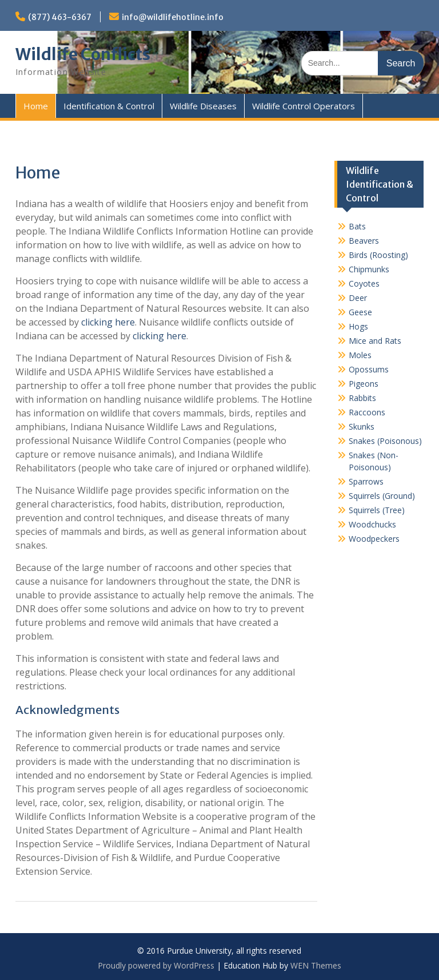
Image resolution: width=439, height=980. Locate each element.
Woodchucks (372, 524)
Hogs (358, 326)
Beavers (364, 241)
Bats (357, 226)
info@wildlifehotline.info (173, 17)
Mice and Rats (375, 341)
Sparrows (366, 481)
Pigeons (364, 384)
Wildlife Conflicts (83, 54)
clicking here (108, 322)
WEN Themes (316, 965)
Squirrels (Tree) (377, 510)
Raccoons (367, 412)
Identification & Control (109, 106)
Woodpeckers (374, 539)
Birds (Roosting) (378, 255)
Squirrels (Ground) (382, 496)
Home (36, 106)
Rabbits (362, 398)
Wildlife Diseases (203, 106)
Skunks (362, 426)
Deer (358, 298)
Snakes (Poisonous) (385, 441)
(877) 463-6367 (60, 17)
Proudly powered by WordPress (156, 965)
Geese (360, 312)
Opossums (369, 369)
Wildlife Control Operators (304, 106)
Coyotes (364, 283)
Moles (360, 355)
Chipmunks (369, 269)
